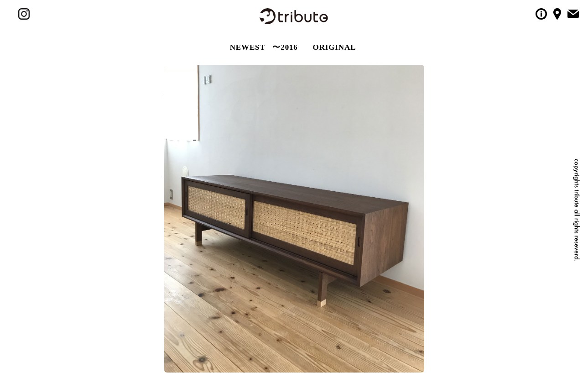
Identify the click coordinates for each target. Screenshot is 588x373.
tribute (294, 16)
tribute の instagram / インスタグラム (24, 14)
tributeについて (541, 14)
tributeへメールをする (573, 13)
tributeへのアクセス (557, 14)
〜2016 (285, 47)
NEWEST (248, 47)
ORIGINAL (335, 47)
